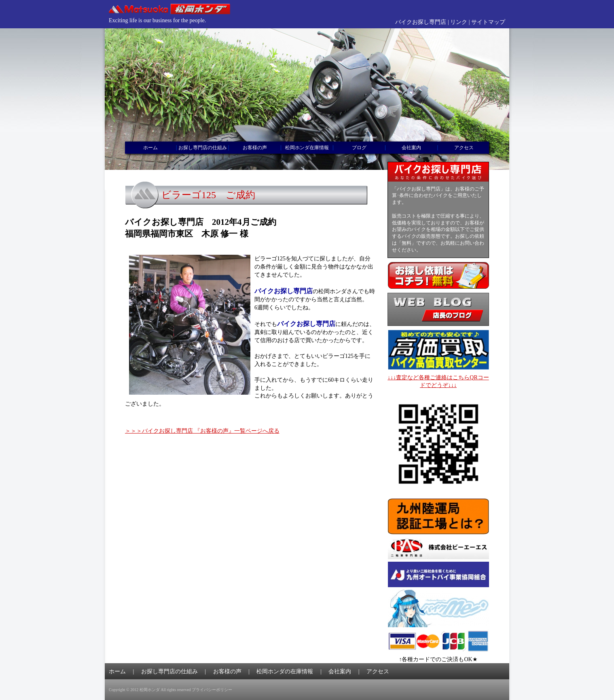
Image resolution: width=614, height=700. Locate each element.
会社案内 (411, 148)
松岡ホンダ (150, 690)
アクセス (464, 148)
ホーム (150, 148)
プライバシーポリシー (212, 690)
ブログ (359, 148)
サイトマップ (488, 22)
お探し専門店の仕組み (203, 148)
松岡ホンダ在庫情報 (307, 148)
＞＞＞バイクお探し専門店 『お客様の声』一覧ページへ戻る (202, 431)
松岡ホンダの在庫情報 (285, 671)
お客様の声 (255, 148)
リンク (459, 22)
